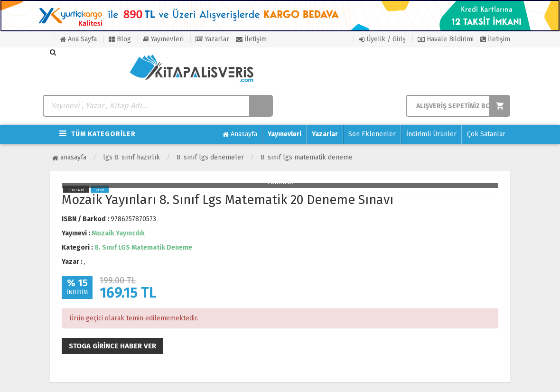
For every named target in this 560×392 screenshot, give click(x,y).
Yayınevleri (163, 39)
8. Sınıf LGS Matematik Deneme (307, 157)
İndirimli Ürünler (431, 134)
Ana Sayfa (78, 39)
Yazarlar (212, 39)
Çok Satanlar (486, 134)
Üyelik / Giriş (382, 39)
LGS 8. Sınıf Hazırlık (131, 157)
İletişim (251, 39)
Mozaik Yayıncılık (118, 233)
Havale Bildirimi (446, 39)
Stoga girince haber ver (112, 346)
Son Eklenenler (372, 134)
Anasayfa (240, 134)
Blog (120, 39)
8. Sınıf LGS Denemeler (210, 157)
